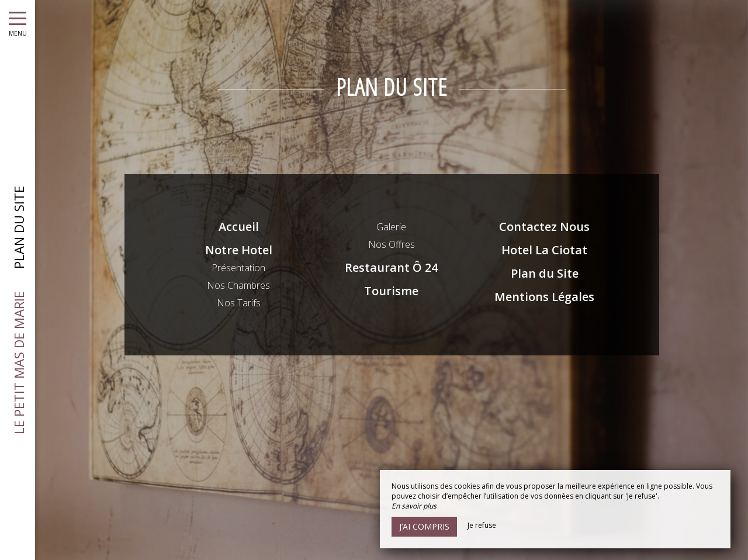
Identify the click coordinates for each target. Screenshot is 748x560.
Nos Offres (392, 244)
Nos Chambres (238, 285)
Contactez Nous (544, 227)
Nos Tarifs (239, 303)
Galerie (391, 227)
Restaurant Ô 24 (391, 267)
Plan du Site (545, 273)
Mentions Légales (544, 297)
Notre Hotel (239, 250)
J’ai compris (424, 526)
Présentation (238, 268)
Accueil (239, 227)
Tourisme (391, 291)
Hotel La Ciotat (544, 250)
